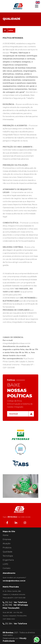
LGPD (5, 564)
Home (6, 535)
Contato (7, 568)
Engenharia (8, 560)
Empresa (7, 539)
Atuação (7, 544)
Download (21, 414)
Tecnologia (8, 556)
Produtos (7, 548)
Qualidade (7, 552)
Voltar (9, 30)
